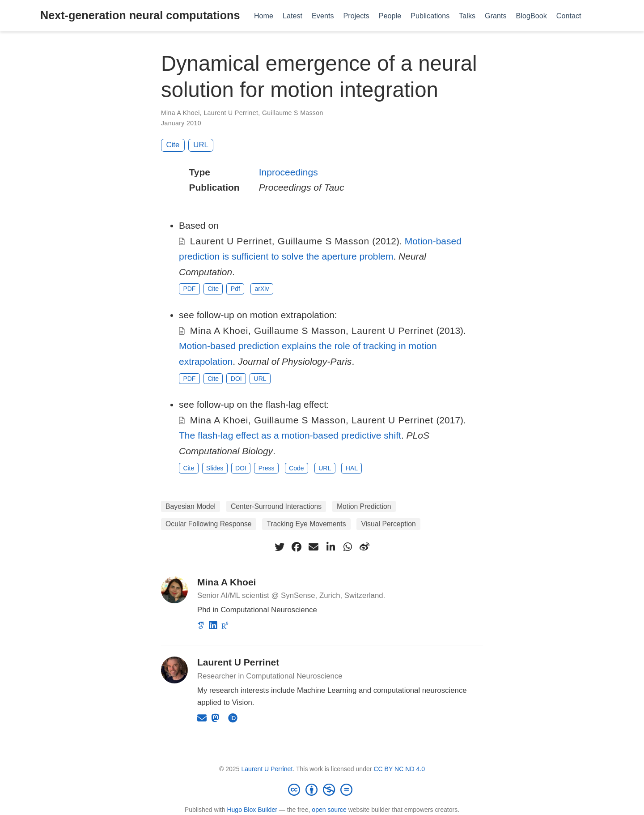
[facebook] (297, 547)
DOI (236, 379)
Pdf (235, 289)
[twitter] (280, 547)
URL (201, 145)
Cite (173, 145)
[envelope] (314, 547)
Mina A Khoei (180, 113)
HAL (352, 468)
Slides (215, 468)
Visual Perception (388, 524)
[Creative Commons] (322, 789)
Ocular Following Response (209, 524)
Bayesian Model (191, 506)
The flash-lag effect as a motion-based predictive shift (290, 435)
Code (296, 468)
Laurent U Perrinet (231, 113)
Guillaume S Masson (293, 113)
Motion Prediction (364, 506)
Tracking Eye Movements (306, 524)
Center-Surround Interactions (276, 506)
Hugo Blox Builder (252, 810)
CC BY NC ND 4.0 (399, 769)
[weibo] (364, 547)
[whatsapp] (347, 547)
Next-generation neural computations (140, 15)
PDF (189, 289)
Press (267, 468)
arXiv (262, 289)
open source (329, 810)
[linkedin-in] (330, 547)
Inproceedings (288, 172)
